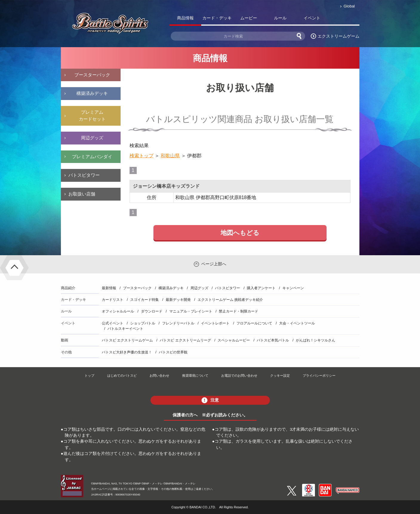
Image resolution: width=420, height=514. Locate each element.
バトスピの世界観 (173, 352)
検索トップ (141, 156)
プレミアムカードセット (92, 116)
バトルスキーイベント (125, 329)
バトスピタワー (84, 175)
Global (349, 6)
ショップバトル (143, 323)
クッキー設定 (280, 376)
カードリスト (113, 300)
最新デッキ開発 (178, 300)
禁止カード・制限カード (239, 311)
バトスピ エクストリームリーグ (185, 340)
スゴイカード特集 (144, 300)
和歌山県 (170, 156)
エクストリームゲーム (339, 36)
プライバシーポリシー (319, 376)
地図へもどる (240, 233)
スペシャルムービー (234, 340)
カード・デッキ (217, 18)
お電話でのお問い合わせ (239, 376)
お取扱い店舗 (82, 194)
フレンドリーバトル (178, 323)
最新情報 (109, 288)
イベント (312, 18)
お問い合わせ (159, 376)
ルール (280, 18)
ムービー (249, 18)
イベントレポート (215, 323)
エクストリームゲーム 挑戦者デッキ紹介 (230, 300)
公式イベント (113, 323)
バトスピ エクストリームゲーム (127, 340)
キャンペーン (293, 288)
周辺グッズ (92, 138)
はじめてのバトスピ (122, 376)
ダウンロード (152, 311)
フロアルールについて (254, 323)
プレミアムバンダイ (92, 157)
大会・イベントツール (297, 323)
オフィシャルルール (118, 311)
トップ (89, 376)
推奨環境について (195, 376)
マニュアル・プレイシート (191, 311)
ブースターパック (92, 75)
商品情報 (185, 18)
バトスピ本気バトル (273, 340)
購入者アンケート (261, 288)
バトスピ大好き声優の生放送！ (127, 352)
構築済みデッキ (92, 93)
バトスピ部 (344, 19)
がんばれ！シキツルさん (316, 340)
